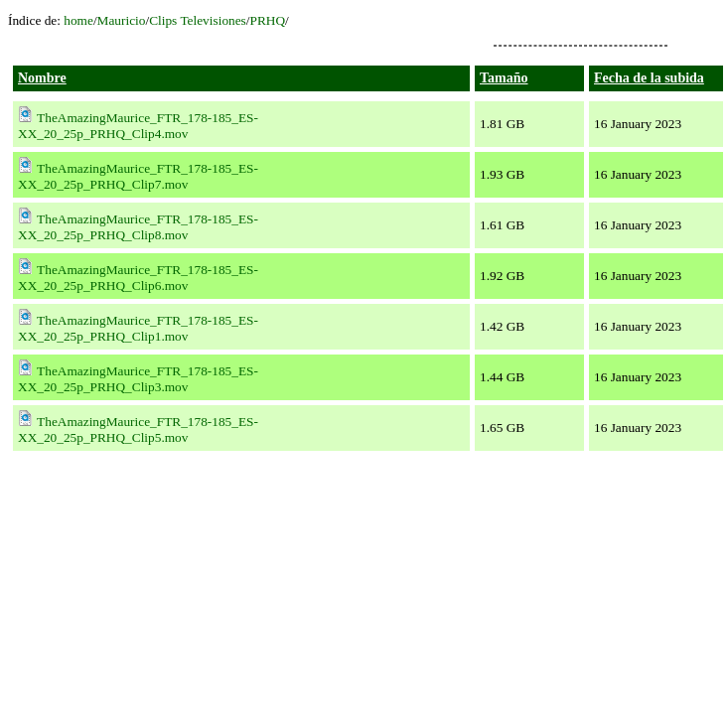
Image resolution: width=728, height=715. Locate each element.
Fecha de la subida (649, 78)
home (78, 20)
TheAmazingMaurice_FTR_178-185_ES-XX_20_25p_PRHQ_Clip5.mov (138, 429)
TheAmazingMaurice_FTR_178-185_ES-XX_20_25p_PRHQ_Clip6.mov (138, 278)
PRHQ (268, 20)
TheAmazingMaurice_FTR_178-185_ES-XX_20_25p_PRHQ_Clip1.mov (138, 328)
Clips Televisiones (198, 20)
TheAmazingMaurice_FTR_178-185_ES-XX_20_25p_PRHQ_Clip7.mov (138, 176)
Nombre (42, 78)
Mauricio (122, 20)
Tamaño (504, 78)
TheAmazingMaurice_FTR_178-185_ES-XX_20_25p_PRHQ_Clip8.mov (138, 227)
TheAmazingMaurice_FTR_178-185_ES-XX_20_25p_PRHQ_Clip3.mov (138, 379)
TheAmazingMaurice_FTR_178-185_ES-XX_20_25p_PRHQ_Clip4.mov (138, 126)
